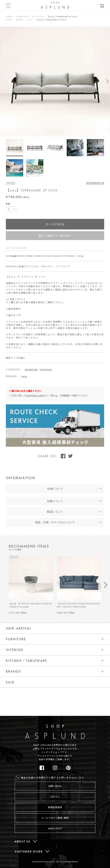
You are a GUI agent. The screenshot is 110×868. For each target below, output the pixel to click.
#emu (24, 376)
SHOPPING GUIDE (35, 395)
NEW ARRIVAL (19, 628)
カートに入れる (55, 224)
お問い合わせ (55, 786)
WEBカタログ (55, 828)
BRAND (20, 20)
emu (29, 20)
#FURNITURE (31, 369)
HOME (9, 16)
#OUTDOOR (46, 369)
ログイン (55, 797)
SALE (10, 682)
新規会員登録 (55, 807)
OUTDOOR (37, 16)
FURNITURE (22, 16)
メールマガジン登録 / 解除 (55, 818)
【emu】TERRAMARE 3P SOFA (62, 16)
